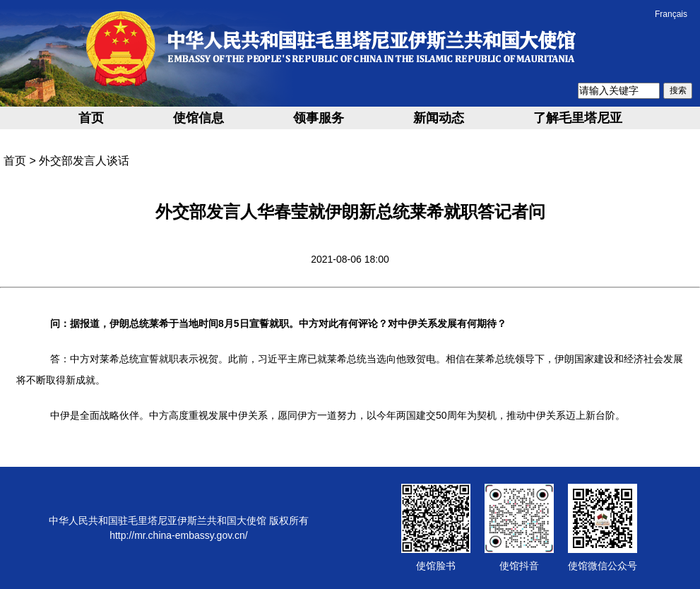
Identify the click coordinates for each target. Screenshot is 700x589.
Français (671, 14)
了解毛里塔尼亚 (578, 118)
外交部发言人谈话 (84, 161)
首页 (91, 118)
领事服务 (319, 118)
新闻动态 (439, 118)
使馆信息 (198, 118)
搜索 (678, 90)
